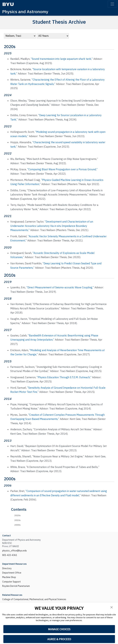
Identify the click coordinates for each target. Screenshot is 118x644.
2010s (17, 520)
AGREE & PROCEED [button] (59, 639)
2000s (17, 525)
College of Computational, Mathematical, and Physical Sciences (34, 599)
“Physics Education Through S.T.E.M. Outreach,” (64, 377)
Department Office (12, 573)
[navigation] (20, 36)
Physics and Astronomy (25, 11)
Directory (7, 568)
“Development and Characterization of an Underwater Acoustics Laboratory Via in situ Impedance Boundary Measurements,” (52, 226)
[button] (112, 607)
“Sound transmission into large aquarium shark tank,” (62, 59)
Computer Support (12, 582)
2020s (17, 515)
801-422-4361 (10, 555)
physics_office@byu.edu (14, 551)
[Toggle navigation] (112, 4)
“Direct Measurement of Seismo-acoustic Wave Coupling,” (60, 287)
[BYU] (8, 4)
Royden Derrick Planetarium (16, 586)
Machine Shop (9, 577)
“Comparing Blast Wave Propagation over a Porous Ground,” (62, 169)
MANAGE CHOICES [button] (59, 629)
